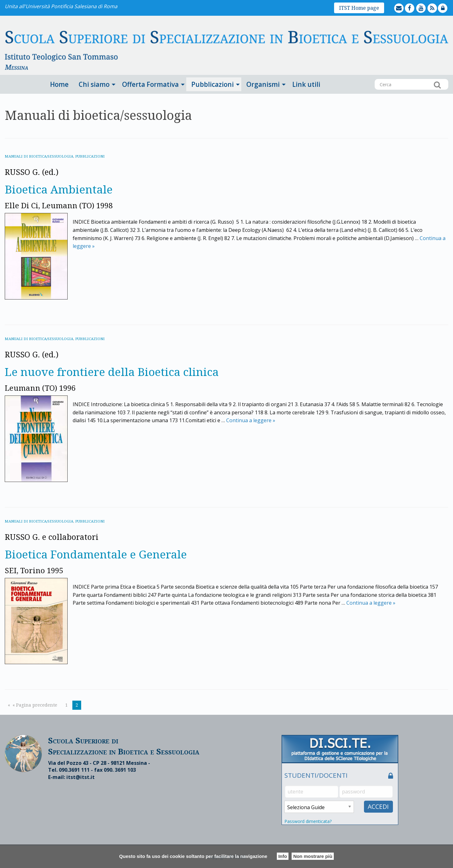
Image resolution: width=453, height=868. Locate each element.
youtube (427, 4)
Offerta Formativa (150, 84)
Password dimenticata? (308, 821)
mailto (404, 4)
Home (59, 84)
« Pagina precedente (35, 705)
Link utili (306, 84)
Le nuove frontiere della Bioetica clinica (124, 371)
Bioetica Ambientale (65, 189)
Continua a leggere (251, 420)
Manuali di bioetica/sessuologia (40, 156)
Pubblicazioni (213, 84)
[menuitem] (59, 84)
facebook (415, 4)
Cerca (437, 85)
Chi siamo (94, 84)
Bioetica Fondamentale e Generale (106, 554)
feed (437, 4)
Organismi (263, 84)
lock (448, 4)
